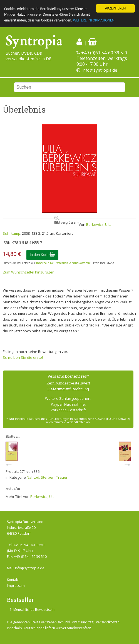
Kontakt (13, 580)
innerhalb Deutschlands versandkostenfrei (64, 263)
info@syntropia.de (100, 70)
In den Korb (42, 255)
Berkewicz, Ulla (99, 224)
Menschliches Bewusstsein (34, 610)
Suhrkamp (12, 233)
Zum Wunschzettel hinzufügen (29, 272)
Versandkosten (108, 622)
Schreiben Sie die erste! (23, 357)
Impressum (16, 586)
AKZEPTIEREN (115, 8)
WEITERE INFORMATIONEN (94, 20)
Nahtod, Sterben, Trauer (47, 477)
